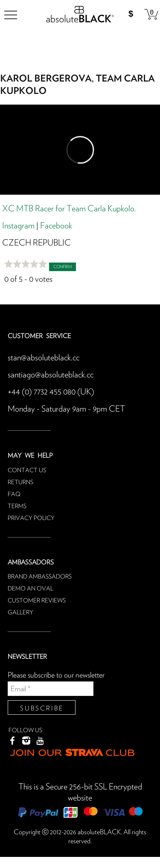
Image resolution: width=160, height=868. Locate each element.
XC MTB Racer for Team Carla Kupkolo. (69, 209)
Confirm (63, 267)
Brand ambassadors (40, 577)
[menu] (11, 15)
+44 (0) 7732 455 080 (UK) (51, 392)
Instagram (18, 226)
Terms (17, 506)
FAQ (14, 494)
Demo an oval (31, 589)
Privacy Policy (31, 518)
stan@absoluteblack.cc (44, 358)
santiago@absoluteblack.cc (51, 375)
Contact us (27, 471)
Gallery (20, 613)
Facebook (56, 226)
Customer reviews (37, 601)
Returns (20, 482)
